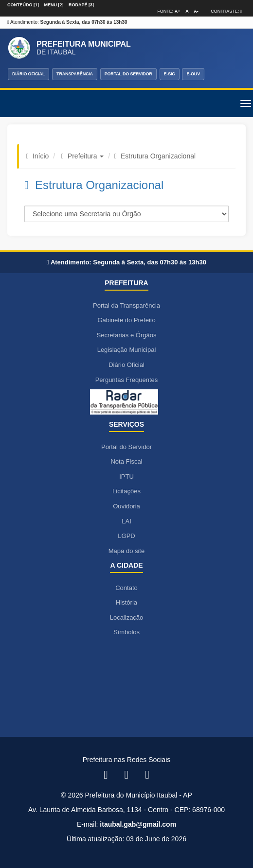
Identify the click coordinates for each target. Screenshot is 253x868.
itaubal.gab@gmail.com (138, 824)
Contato (126, 588)
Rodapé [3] (81, 5)
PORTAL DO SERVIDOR (128, 74)
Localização (127, 617)
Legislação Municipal (127, 350)
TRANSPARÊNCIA (75, 74)
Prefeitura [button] (86, 156)
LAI (126, 521)
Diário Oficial (126, 365)
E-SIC (170, 74)
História (126, 602)
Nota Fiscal (126, 461)
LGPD (126, 536)
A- (196, 11)
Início (41, 156)
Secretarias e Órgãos (127, 335)
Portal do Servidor (126, 447)
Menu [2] (54, 5)
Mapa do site (126, 551)
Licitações (126, 491)
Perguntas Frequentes (127, 380)
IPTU (126, 477)
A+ (178, 11)
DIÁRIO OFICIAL (28, 74)
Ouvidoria (126, 506)
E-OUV (193, 74)
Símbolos (126, 632)
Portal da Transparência (126, 305)
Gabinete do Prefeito (126, 320)
